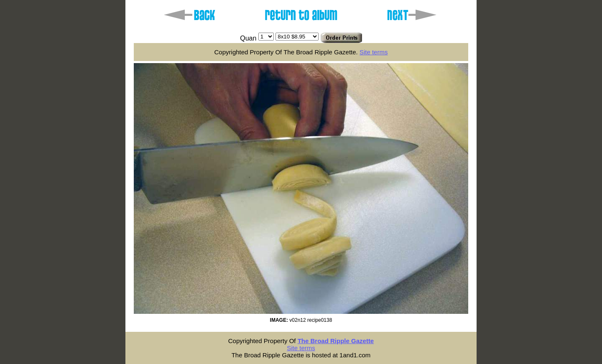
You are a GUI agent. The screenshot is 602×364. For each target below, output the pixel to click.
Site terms (374, 52)
